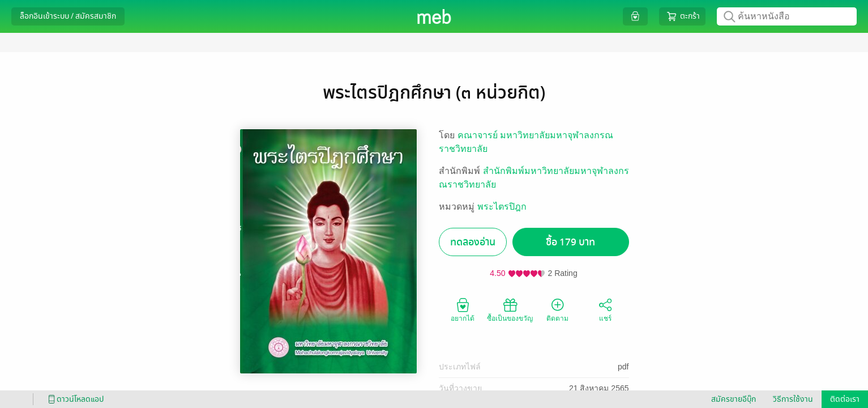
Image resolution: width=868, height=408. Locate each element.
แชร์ (605, 309)
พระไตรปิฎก (502, 207)
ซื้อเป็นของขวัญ (510, 309)
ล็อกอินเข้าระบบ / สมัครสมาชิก (68, 16)
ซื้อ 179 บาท (570, 242)
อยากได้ (463, 309)
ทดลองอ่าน (473, 242)
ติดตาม (557, 309)
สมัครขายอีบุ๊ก (734, 399)
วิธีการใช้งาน (793, 399)
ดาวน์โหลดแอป (74, 399)
